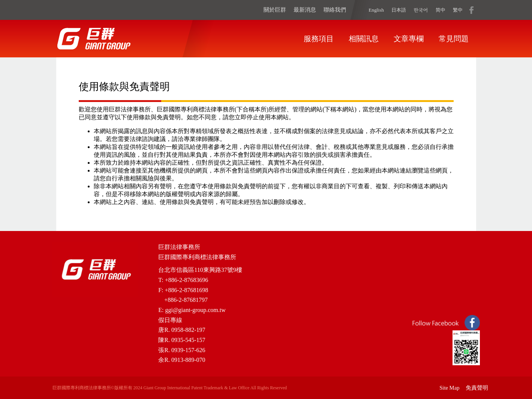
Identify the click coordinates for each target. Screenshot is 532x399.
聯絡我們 (335, 10)
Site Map (449, 388)
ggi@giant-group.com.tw (195, 310)
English (376, 10)
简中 (441, 10)
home (94, 39)
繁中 (458, 10)
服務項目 (319, 39)
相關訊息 (364, 39)
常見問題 (454, 39)
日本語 (399, 10)
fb (471, 10)
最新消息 (305, 10)
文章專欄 (409, 39)
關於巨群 (275, 10)
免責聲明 (477, 388)
